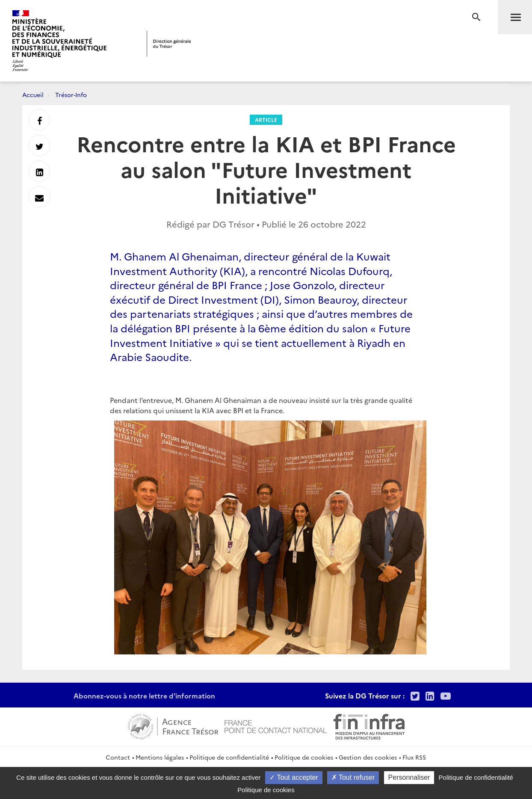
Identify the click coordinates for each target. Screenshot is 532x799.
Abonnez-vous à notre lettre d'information (144, 695)
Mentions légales (160, 757)
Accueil (33, 95)
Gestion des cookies (368, 757)
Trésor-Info (71, 95)
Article (266, 120)
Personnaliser (409, 777)
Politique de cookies (304, 757)
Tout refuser (353, 777)
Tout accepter (294, 777)
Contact (118, 757)
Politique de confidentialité (229, 757)
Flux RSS (414, 757)
